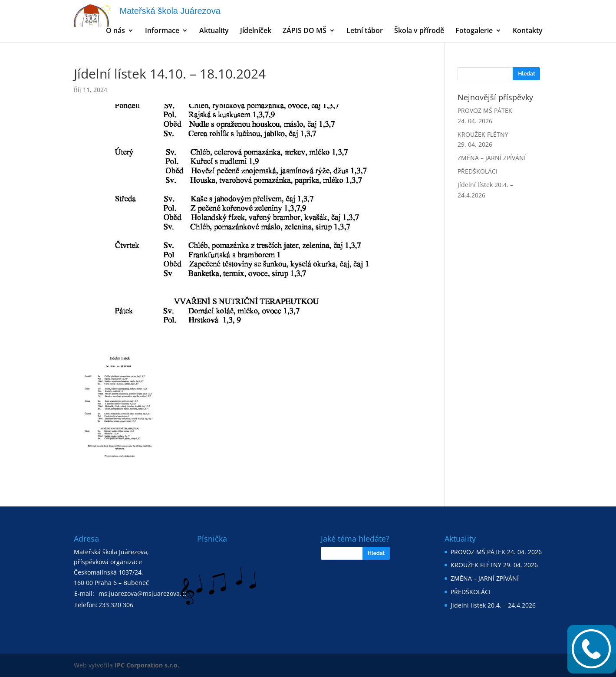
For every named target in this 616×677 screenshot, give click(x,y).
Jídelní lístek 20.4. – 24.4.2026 (493, 605)
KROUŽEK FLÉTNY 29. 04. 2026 (494, 565)
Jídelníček (256, 31)
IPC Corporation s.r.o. (147, 665)
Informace (162, 31)
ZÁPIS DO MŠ (305, 31)
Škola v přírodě (419, 31)
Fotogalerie (474, 31)
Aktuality (214, 31)
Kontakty (528, 31)
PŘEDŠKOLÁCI (478, 171)
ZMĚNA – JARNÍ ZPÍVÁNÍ (492, 158)
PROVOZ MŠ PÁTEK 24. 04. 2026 (496, 552)
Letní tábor (365, 31)
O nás (115, 31)
